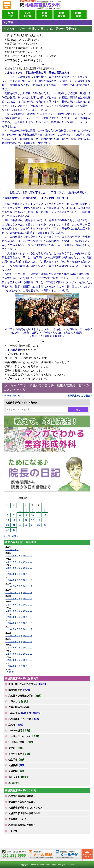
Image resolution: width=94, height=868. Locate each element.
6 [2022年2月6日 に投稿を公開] (8, 515)
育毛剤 (16, 748)
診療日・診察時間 (79, 15)
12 (31, 556)
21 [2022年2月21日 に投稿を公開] (14, 525)
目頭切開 (18, 771)
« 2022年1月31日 (11, 396)
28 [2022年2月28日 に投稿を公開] (14, 530)
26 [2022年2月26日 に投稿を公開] (45, 525)
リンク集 (13, 831)
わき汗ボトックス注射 (24, 719)
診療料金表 (62, 15)
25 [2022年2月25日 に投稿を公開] (39, 525)
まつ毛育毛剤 (20, 754)
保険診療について (18, 819)
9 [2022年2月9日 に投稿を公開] (26, 515)
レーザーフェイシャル (24, 736)
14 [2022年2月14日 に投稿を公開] (14, 520)
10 (24, 556)
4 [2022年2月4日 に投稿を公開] (39, 510)
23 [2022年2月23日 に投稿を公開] (26, 525)
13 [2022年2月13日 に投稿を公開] (8, 520)
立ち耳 (16, 725)
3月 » (15, 536)
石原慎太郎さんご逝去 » (80, 396)
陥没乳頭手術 (20, 690)
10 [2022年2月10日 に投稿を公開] (32, 515)
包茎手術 (18, 760)
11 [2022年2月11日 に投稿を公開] (39, 515)
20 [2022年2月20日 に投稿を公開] (8, 525)
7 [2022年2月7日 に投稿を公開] (14, 515)
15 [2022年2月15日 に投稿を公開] (20, 520)
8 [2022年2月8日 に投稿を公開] (20, 515)
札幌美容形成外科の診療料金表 (24, 813)
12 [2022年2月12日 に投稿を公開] (45, 515)
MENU (7, 5)
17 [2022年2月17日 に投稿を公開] (32, 520)
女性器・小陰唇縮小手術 (25, 696)
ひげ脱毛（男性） (22, 742)
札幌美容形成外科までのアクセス (25, 808)
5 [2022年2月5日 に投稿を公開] (45, 510)
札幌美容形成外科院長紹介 (22, 825)
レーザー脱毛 (20, 731)
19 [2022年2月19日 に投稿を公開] (45, 520)
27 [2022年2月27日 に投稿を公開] (8, 530)
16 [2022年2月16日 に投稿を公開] (26, 520)
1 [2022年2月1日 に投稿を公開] (20, 510)
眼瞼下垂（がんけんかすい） (28, 684)
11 (28, 556)
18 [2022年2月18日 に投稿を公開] (39, 520)
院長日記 (10, 15)
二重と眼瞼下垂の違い (20, 707)
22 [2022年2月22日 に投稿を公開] (20, 525)
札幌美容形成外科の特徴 (21, 796)
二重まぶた (19, 701)
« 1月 (7, 536)
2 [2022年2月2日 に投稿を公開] (26, 510)
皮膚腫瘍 (18, 765)
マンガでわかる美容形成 (27, 15)
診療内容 (44, 15)
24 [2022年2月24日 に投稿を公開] (32, 525)
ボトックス (19, 777)
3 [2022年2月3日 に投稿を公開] (32, 510)
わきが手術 (25, 713)
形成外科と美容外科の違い (22, 802)
